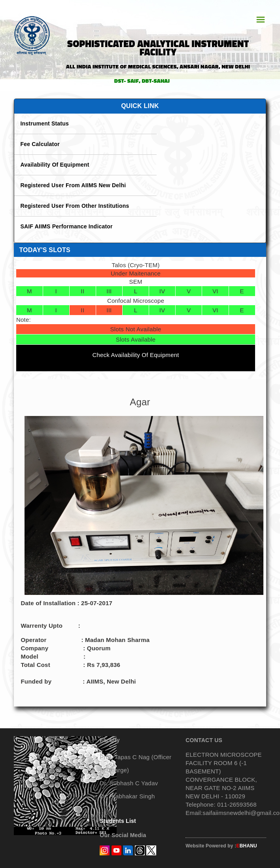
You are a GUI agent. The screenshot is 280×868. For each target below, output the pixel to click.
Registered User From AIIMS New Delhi (73, 185)
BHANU (247, 846)
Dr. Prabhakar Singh (127, 796)
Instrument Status (44, 123)
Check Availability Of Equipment (135, 355)
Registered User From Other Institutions (75, 206)
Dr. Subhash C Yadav (129, 783)
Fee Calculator (40, 144)
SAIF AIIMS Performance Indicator (66, 226)
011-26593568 (236, 804)
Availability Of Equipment (55, 165)
